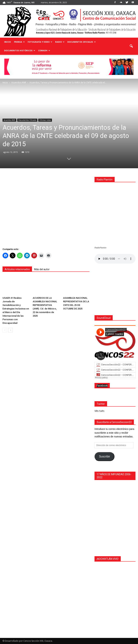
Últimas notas (45, 120)
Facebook (102, 386)
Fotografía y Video (40, 42)
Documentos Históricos (20, 50)
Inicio (7, 42)
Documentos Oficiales (82, 42)
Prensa (19, 42)
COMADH (44, 50)
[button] (131, 46)
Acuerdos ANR (9, 120)
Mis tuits (99, 411)
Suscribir (104, 456)
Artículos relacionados (17, 269)
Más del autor (42, 269)
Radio (60, 42)
